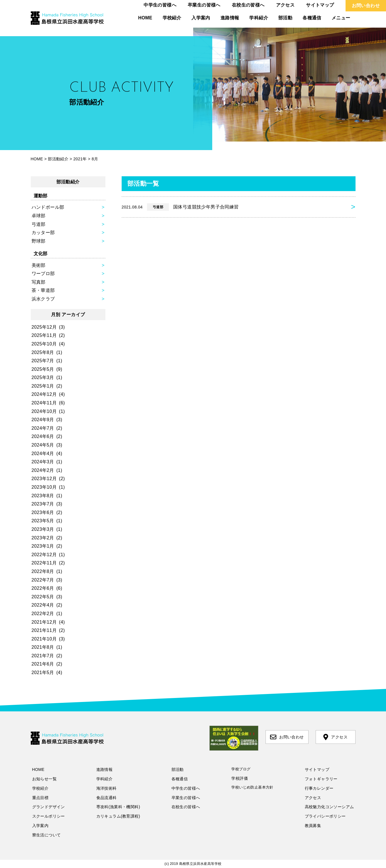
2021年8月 (43, 647)
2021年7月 (43, 656)
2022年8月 (43, 571)
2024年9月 (43, 420)
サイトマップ (320, 5)
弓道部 (39, 224)
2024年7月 (43, 428)
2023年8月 (43, 496)
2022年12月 (44, 555)
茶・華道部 (43, 290)
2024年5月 (43, 445)
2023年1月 (43, 546)
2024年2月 (43, 470)
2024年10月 (44, 411)
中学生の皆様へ (160, 5)
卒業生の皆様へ (204, 5)
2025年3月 (43, 377)
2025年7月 (43, 361)
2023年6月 (43, 512)
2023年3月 (43, 529)
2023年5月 (43, 521)
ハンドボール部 (48, 207)
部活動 (285, 18)
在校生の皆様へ (248, 5)
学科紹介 (259, 18)
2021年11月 (44, 630)
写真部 (39, 282)
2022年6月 (43, 588)
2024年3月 (43, 462)
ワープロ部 (43, 274)
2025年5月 (43, 369)
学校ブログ (241, 769)
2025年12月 (44, 327)
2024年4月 (43, 454)
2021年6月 (43, 664)
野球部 (39, 241)
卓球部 (39, 216)
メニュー (341, 18)
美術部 (39, 265)
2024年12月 (44, 394)
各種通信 (312, 18)
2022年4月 (43, 605)
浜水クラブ (43, 299)
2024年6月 (43, 436)
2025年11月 (44, 335)
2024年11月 (44, 403)
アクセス (285, 5)
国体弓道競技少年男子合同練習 (180, 207)
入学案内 (201, 18)
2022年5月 (43, 597)
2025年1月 (43, 386)
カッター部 (43, 233)
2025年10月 (44, 344)
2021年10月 (44, 639)
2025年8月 (43, 352)
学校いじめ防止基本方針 (252, 787)
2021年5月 (43, 673)
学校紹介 (172, 18)
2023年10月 (44, 487)
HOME (145, 18)
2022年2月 (43, 614)
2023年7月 (43, 504)
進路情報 (230, 18)
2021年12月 (44, 622)
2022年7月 (43, 580)
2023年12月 (44, 479)
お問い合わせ (366, 6)
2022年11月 (44, 563)
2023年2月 (43, 538)
